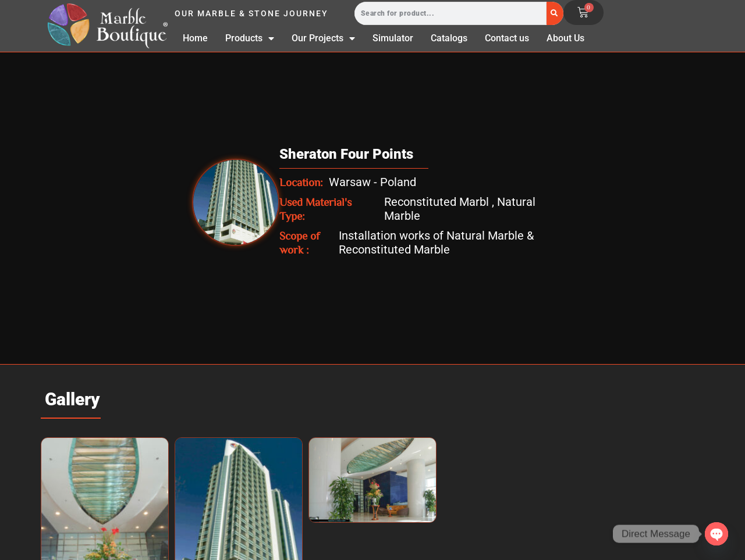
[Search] (555, 13)
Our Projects (323, 38)
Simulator (393, 38)
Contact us (507, 38)
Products (250, 38)
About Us (565, 38)
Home (195, 38)
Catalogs (449, 38)
